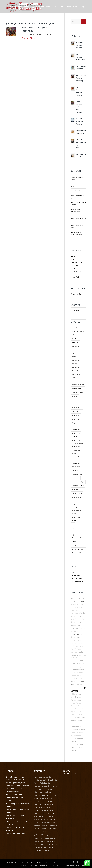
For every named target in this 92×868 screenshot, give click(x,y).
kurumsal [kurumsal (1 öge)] (75, 396)
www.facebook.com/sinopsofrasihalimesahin (26, 821)
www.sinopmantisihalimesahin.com (20, 810)
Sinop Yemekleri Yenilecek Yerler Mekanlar (75, 212)
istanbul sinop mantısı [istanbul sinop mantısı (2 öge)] (76, 376)
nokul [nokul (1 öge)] (73, 404)
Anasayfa (75, 256)
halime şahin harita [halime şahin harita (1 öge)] (78, 350)
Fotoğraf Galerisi (78, 262)
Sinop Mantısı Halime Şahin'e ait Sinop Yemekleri (77, 706)
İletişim (73, 268)
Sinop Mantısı (30, 34)
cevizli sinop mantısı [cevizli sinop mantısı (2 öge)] (78, 328)
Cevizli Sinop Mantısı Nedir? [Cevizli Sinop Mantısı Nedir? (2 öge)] (78, 333)
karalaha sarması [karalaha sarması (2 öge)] (77, 389)
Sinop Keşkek (48, 847)
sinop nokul (44, 829)
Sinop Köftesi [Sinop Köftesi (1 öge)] (76, 419)
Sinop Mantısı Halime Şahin (23, 862)
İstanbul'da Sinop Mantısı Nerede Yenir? (78, 622)
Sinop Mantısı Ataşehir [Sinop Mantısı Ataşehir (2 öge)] (76, 435)
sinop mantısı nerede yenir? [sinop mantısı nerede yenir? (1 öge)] (76, 465)
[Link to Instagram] (77, 862)
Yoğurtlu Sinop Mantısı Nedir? (78, 616)
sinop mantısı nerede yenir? (76, 643)
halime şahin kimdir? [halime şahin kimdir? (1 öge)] (76, 355)
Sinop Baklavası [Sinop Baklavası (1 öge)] (77, 408)
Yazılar (75, 575)
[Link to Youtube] (81, 862)
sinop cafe (75, 604)
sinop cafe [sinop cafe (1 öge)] (75, 411)
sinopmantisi (48, 34)
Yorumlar (76, 578)
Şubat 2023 (75, 311)
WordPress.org (77, 581)
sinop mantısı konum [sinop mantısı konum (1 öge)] (76, 458)
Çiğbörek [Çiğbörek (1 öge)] (74, 542)
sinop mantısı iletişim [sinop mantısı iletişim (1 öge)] (76, 452)
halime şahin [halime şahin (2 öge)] (76, 346)
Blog (73, 259)
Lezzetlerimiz (76, 271)
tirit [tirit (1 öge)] (73, 524)
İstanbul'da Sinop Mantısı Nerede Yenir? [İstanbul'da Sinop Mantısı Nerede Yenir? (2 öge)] (77, 552)
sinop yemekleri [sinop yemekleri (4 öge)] (77, 493)
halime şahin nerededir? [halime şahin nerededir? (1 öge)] (76, 369)
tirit (79, 688)
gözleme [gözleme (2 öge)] (74, 339)
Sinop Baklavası (77, 733)
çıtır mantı (82, 598)
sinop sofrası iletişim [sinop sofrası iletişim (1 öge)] (78, 482)
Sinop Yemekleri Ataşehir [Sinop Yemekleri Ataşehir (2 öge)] (77, 499)
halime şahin (76, 628)
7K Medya (52, 862)
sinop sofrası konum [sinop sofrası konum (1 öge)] (78, 486)
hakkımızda (75, 724)
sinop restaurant (46, 838)
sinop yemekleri (78, 601)
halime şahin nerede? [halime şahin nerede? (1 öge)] (76, 362)
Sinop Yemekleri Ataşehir (46, 823)
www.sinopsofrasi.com (15, 815)
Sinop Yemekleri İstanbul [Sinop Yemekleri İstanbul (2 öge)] (77, 512)
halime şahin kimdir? (41, 826)
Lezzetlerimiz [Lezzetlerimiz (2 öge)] (76, 400)
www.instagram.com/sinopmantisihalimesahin (26, 827)
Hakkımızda (75, 265)
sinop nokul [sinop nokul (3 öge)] (75, 470)
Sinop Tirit (75, 673)
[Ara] (17, 20)
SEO (46, 862)
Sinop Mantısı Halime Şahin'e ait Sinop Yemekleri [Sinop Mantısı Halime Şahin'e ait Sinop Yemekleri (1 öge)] (77, 443)
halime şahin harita (41, 786)
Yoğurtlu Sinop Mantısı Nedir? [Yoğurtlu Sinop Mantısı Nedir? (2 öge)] (76, 536)
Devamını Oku (29, 38)
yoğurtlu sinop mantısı (49, 844)
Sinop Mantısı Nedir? (77, 239)
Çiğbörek (74, 712)
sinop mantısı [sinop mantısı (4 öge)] (76, 430)
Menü (73, 274)
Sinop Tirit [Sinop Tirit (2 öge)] (75, 489)
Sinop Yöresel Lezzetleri (78, 191)
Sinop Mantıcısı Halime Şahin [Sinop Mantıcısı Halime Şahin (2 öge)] (76, 424)
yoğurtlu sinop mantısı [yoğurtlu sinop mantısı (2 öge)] (76, 529)
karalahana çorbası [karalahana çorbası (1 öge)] (78, 385)
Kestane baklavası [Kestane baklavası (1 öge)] (77, 392)
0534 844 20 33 (16, 795)
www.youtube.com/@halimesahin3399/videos (26, 833)
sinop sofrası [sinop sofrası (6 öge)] (76, 478)
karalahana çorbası (78, 667)
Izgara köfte (75, 610)
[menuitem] (12, 7)
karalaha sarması (78, 670)
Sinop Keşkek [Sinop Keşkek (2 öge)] (76, 415)
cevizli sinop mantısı (46, 850)
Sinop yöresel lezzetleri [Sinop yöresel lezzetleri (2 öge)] (76, 519)
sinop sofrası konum (46, 820)
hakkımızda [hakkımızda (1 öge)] (75, 342)
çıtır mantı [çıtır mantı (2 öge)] (75, 545)
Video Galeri (76, 277)
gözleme (74, 598)
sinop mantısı (76, 634)
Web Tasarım (40, 862)
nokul (73, 718)
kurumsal (74, 613)
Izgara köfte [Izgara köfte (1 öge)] (75, 381)
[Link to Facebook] (73, 862)
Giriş (72, 572)
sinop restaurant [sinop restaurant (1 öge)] (77, 474)
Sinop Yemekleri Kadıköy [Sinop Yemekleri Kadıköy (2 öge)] (77, 505)
